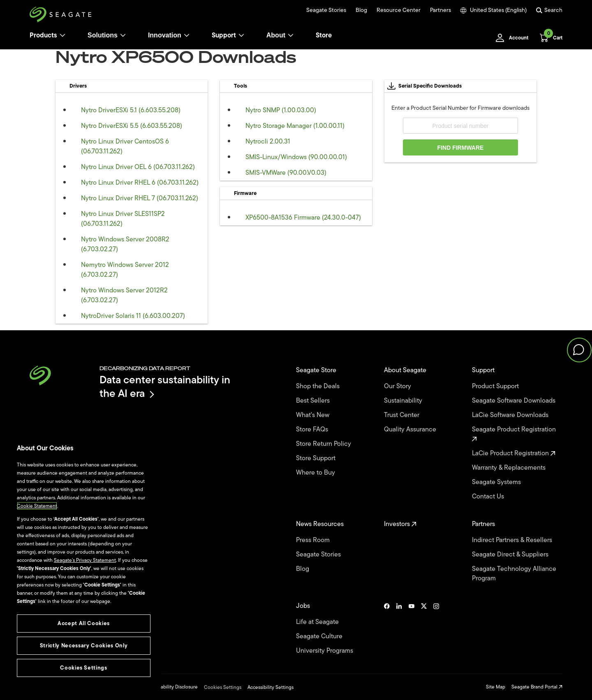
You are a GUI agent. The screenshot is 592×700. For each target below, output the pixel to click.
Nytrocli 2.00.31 (268, 141)
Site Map (496, 687)
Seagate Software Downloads (515, 401)
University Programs (325, 651)
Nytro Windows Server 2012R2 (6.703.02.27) (124, 295)
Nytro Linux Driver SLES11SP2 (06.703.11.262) (123, 219)
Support (224, 35)
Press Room (314, 540)
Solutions (107, 35)
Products (43, 35)
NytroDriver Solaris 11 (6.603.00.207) (133, 316)
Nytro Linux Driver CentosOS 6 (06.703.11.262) (125, 146)
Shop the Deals (319, 386)
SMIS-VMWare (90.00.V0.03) (286, 173)
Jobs (304, 606)
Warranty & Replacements (510, 468)
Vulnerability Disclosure (172, 687)
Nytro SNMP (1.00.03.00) (281, 110)
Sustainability (404, 401)
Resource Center (399, 10)
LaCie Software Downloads (511, 415)
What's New (313, 415)
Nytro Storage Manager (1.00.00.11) (295, 126)
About (280, 35)
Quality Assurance (411, 430)
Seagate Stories (326, 10)
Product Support (496, 386)
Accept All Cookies (84, 623)
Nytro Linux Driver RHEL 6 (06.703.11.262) (140, 183)
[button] (579, 350)
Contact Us (489, 497)
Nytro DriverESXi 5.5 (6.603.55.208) (132, 126)
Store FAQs (313, 430)
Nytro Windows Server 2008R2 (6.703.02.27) (125, 244)
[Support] (241, 35)
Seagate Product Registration (515, 433)
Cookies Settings (223, 687)
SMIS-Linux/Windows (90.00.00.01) (296, 157)
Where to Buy (316, 473)
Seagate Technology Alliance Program (514, 574)
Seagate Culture (320, 636)
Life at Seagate (318, 622)
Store (324, 35)
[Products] (62, 35)
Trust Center (402, 415)
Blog (361, 10)
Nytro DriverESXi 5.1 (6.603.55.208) (131, 110)
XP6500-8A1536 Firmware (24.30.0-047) (303, 218)
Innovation (169, 35)
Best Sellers (314, 401)
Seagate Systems (497, 482)
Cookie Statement (37, 506)
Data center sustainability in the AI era (165, 386)
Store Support (317, 458)
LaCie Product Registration (514, 453)
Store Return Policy (324, 444)
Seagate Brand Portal (537, 687)
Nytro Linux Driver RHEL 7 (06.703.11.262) (140, 198)
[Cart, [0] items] (549, 38)
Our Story (398, 386)
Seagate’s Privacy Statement (85, 560)
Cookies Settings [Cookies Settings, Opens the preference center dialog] (84, 668)
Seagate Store (317, 370)
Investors (400, 524)
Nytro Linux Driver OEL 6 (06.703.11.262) (138, 167)
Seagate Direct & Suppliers (511, 555)
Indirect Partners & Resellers (513, 540)
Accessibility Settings (271, 687)
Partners (441, 10)
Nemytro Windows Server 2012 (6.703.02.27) (125, 270)
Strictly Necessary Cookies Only (84, 646)
